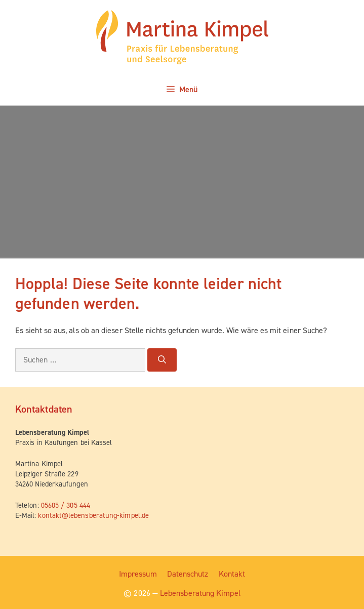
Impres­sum (138, 574)
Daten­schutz (188, 574)
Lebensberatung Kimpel (200, 593)
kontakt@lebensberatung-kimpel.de (93, 515)
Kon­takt (232, 574)
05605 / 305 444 (66, 505)
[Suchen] (162, 360)
